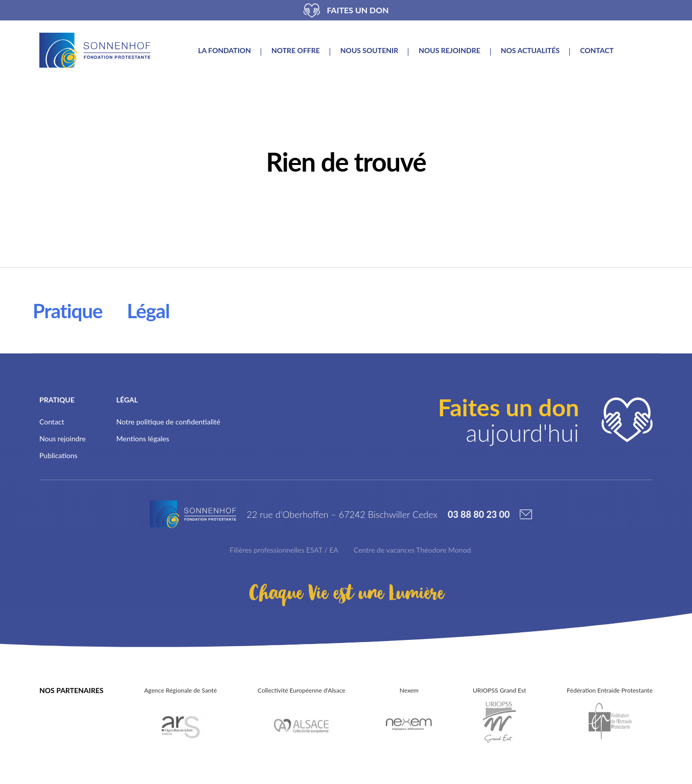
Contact (597, 51)
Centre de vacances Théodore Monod (412, 550)
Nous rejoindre (449, 51)
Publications (59, 455)
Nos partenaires (71, 690)
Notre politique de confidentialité (168, 422)
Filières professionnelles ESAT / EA (284, 550)
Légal (148, 311)
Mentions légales (143, 438)
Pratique (67, 311)
